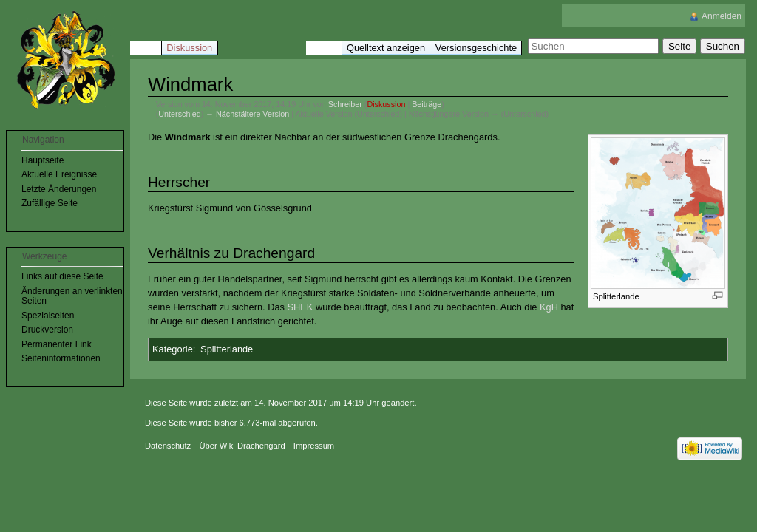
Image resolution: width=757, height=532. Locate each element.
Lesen (323, 48)
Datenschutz (168, 446)
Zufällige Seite (50, 203)
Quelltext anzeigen (386, 48)
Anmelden (722, 16)
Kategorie (173, 349)
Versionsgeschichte (476, 48)
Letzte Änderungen (59, 189)
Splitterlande (227, 349)
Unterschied (179, 114)
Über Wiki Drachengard (242, 446)
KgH (549, 307)
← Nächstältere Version (247, 114)
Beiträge (427, 104)
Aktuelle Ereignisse (59, 174)
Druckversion (47, 330)
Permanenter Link (57, 344)
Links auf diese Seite (62, 276)
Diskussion (386, 104)
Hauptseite (43, 160)
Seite (145, 48)
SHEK (300, 307)
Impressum (314, 446)
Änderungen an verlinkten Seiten (72, 296)
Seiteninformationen (61, 358)
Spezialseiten (48, 316)
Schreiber (345, 104)
